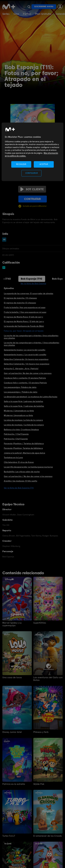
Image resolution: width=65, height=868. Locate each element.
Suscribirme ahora (44, 7)
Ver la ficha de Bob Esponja (33, 283)
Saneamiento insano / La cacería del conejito (25, 355)
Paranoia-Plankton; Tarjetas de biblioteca (23, 448)
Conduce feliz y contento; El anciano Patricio (25, 378)
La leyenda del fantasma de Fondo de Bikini (24, 326)
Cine (16, 14)
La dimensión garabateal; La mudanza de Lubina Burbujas (31, 397)
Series (6, 14)
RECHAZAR (21, 164)
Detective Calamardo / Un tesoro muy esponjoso (27, 364)
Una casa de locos (12, 677)
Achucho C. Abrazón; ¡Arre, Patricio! (21, 369)
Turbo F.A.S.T (9, 836)
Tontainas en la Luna (13, 457)
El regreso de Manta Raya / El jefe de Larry (24, 321)
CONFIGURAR (32, 173)
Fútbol (27, 14)
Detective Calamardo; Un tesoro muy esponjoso (26, 359)
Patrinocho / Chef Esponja (16, 434)
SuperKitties (40, 623)
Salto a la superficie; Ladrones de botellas (23, 401)
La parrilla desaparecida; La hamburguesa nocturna (28, 467)
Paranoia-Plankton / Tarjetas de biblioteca (24, 443)
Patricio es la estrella (14, 784)
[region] (32, 152)
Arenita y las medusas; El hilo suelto (21, 481)
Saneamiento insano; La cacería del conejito (25, 350)
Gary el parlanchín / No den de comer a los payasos (28, 476)
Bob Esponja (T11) (31, 279)
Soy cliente (32, 189)
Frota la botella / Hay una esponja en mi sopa (25, 312)
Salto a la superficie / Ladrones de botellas (24, 406)
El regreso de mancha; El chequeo (20, 303)
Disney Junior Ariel (12, 732)
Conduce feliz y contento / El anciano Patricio (25, 383)
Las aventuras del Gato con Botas (48, 679)
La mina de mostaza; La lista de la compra (23, 420)
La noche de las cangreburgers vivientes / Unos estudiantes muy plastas (32, 344)
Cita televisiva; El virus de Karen (19, 462)
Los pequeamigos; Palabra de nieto (20, 387)
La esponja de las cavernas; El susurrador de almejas (29, 293)
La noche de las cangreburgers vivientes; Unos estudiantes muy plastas (31, 337)
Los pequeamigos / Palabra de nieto (21, 392)
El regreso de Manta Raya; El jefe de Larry (23, 317)
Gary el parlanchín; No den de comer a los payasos (28, 373)
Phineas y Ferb (41, 732)
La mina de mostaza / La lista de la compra (24, 425)
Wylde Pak (39, 784)
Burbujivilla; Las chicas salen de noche (22, 472)
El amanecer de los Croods (48, 836)
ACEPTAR (44, 164)
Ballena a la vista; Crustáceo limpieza (21, 430)
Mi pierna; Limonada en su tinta (18, 415)
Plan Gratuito (43, 14)
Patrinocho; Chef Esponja (16, 439)
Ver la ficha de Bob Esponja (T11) (19, 488)
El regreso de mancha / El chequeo (20, 298)
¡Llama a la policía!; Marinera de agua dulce (25, 453)
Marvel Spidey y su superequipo (12, 624)
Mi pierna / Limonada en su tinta (19, 411)
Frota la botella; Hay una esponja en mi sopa (25, 307)
